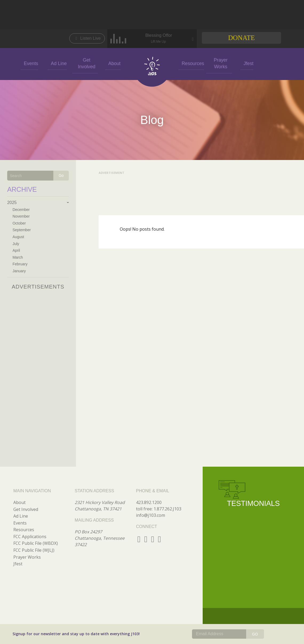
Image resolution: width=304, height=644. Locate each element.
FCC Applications (30, 537)
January (19, 271)
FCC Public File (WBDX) (36, 543)
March (18, 257)
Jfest (247, 63)
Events (29, 63)
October (19, 223)
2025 (12, 203)
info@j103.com (151, 515)
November (21, 216)
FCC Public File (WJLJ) (34, 550)
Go (61, 175)
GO (255, 634)
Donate (241, 38)
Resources (191, 63)
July (16, 244)
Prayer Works (219, 63)
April (16, 250)
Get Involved (85, 63)
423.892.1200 (149, 502)
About (113, 63)
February (20, 264)
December (21, 210)
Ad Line (57, 63)
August (18, 237)
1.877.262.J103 (167, 509)
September (22, 230)
